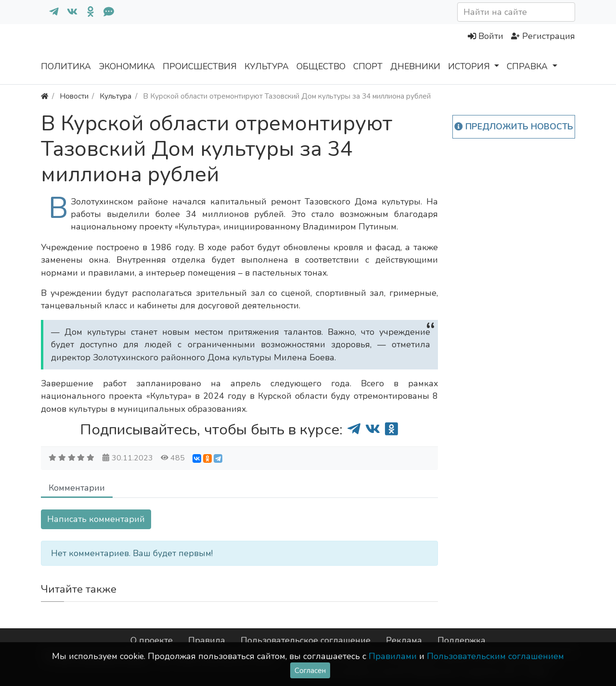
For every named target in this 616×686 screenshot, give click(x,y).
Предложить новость (514, 127)
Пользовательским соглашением (495, 656)
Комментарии (77, 488)
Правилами (393, 656)
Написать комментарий (96, 519)
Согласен (310, 670)
